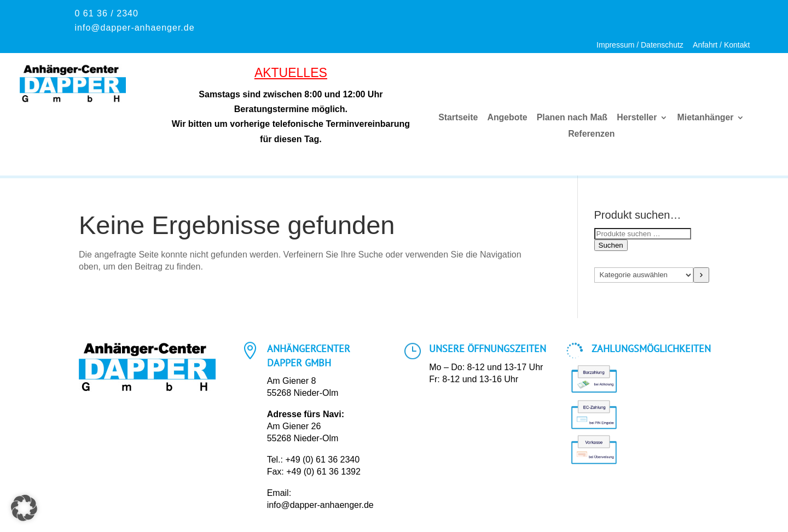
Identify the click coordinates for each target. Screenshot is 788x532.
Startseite (459, 118)
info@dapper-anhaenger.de (320, 505)
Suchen (611, 245)
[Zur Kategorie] (701, 275)
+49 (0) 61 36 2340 (322, 460)
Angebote (508, 118)
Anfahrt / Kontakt (721, 45)
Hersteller (637, 118)
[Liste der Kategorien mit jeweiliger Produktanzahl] (644, 275)
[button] (24, 508)
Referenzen (591, 134)
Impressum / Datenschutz (640, 45)
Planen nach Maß (572, 118)
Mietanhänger (705, 118)
